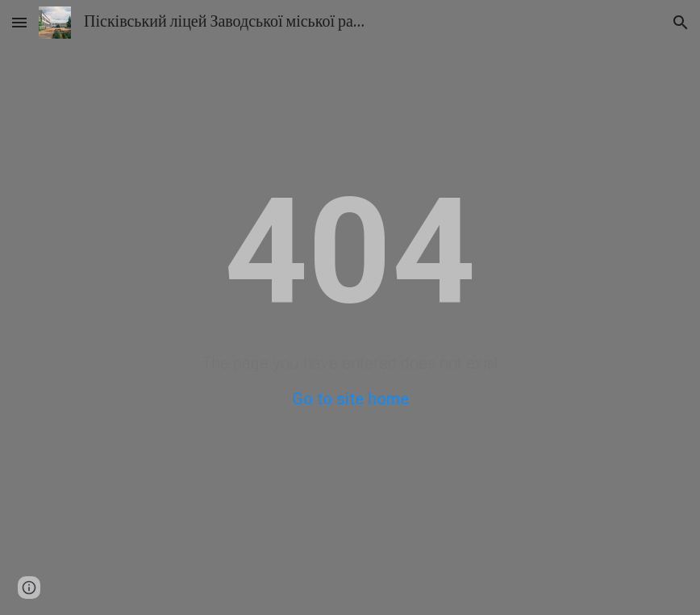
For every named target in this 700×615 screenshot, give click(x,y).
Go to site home (350, 399)
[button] (19, 22)
